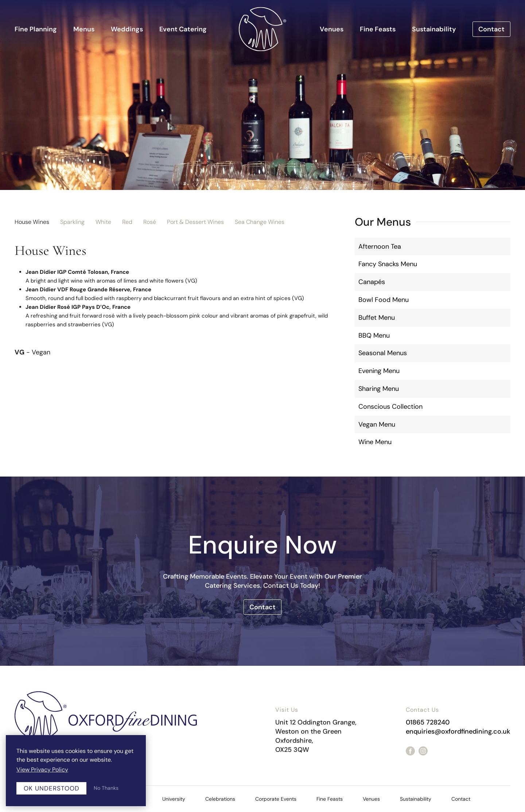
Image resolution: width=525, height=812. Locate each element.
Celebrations (220, 799)
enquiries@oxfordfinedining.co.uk (458, 731)
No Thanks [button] (106, 788)
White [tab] (103, 222)
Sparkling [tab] (72, 222)
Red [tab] (127, 222)
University (174, 799)
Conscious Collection (390, 407)
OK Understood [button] (52, 788)
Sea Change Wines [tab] (260, 222)
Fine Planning (36, 29)
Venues (332, 29)
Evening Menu (379, 371)
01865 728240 (428, 722)
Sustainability (434, 29)
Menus (84, 29)
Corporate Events (276, 799)
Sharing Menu (379, 389)
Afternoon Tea (380, 246)
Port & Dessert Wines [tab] (195, 222)
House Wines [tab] (32, 222)
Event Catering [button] (183, 29)
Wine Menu (375, 442)
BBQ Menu (374, 335)
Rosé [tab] (150, 222)
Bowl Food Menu (384, 300)
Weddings (127, 29)
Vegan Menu (377, 424)
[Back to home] (262, 29)
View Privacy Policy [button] (42, 770)
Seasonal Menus (383, 353)
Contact (491, 29)
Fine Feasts (378, 29)
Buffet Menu (377, 318)
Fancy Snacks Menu (388, 264)
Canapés (372, 282)
